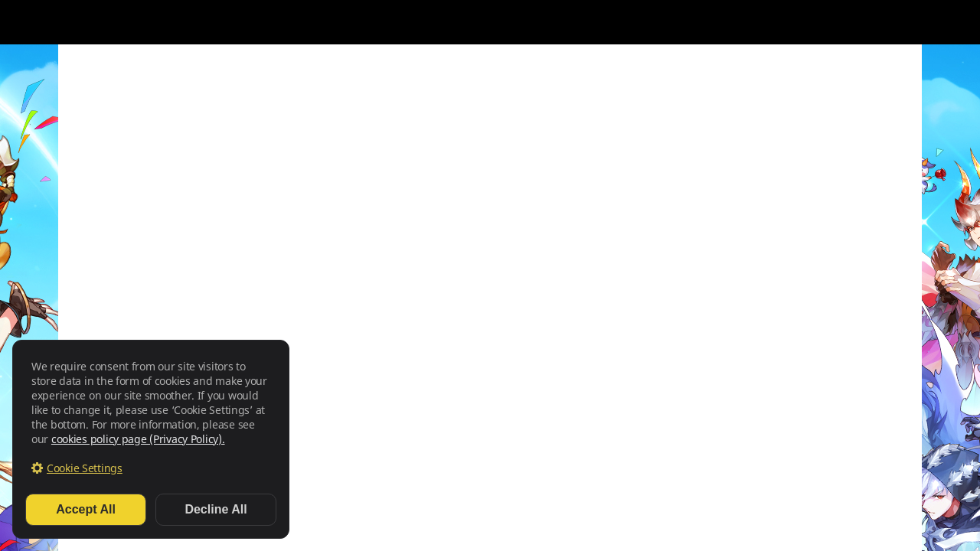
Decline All (216, 509)
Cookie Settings (85, 468)
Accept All (86, 509)
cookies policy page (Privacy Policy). (138, 439)
